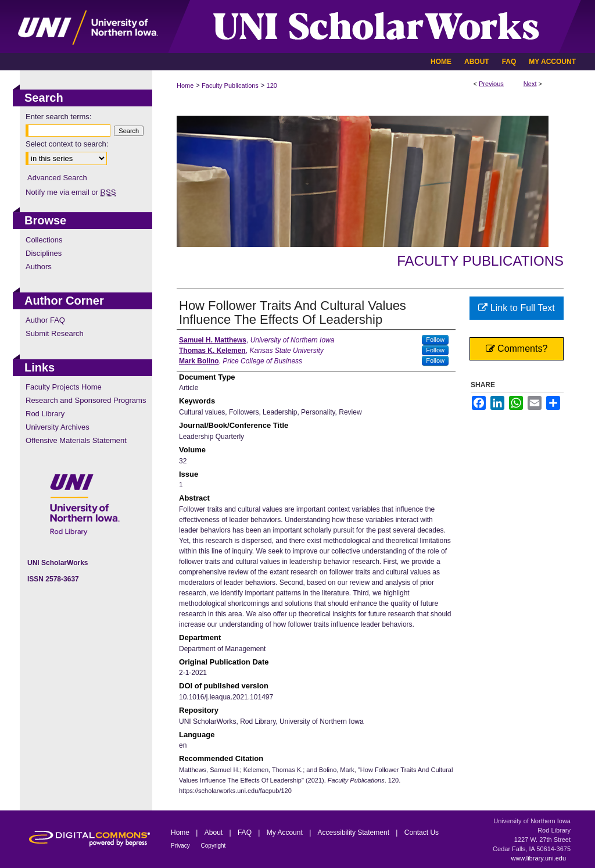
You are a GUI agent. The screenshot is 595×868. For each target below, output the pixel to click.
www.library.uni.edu (538, 858)
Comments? (517, 349)
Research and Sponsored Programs (86, 400)
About (215, 833)
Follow (435, 340)
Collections (44, 240)
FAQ (245, 833)
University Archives (58, 427)
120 (272, 85)
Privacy (181, 846)
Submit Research (55, 333)
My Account (286, 833)
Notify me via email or (71, 192)
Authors (39, 267)
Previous (491, 84)
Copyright (214, 846)
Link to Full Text (516, 308)
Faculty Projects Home (64, 387)
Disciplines (44, 253)
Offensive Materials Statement (76, 440)
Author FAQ (45, 320)
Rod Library (45, 414)
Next (530, 84)
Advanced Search (57, 178)
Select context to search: (67, 144)
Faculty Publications (230, 85)
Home (185, 85)
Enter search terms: (58, 117)
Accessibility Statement (355, 833)
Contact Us (422, 833)
